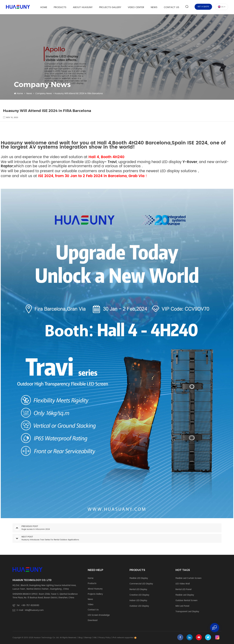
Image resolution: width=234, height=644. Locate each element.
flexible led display (185, 595)
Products (60, 7)
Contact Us (171, 7)
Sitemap (88, 638)
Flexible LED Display (139, 578)
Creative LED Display (139, 595)
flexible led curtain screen (188, 578)
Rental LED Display (138, 590)
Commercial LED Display (141, 584)
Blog (80, 638)
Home (44, 7)
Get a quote (203, 7)
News (154, 7)
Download (93, 621)
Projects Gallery (110, 7)
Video (91, 605)
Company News (44, 94)
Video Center (136, 7)
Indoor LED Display (138, 601)
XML (95, 638)
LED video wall (183, 584)
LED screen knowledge (99, 615)
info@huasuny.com (34, 610)
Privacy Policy (105, 638)
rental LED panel (183, 590)
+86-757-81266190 (30, 606)
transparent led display (187, 612)
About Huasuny (83, 7)
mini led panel (182, 606)
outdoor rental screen (186, 601)
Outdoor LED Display (139, 606)
